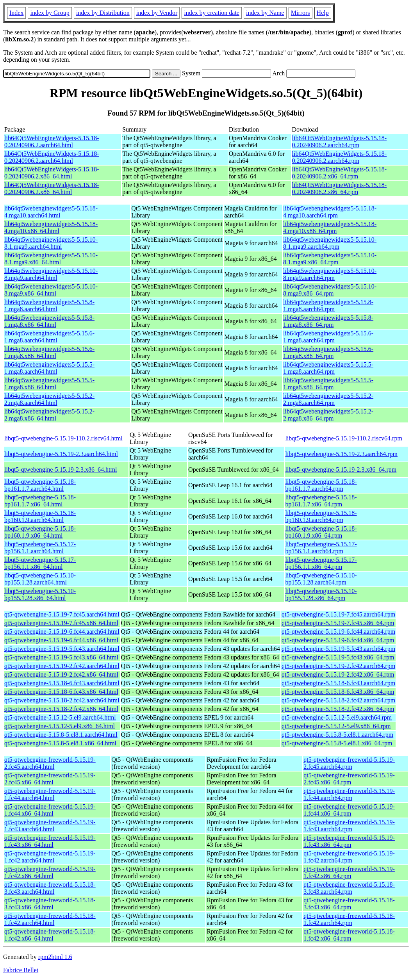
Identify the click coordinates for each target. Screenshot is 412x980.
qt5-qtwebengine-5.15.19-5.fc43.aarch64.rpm (338, 649)
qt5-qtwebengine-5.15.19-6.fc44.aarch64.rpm (338, 632)
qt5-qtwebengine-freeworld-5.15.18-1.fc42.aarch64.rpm (349, 919)
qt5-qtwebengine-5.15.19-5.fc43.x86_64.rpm (338, 657)
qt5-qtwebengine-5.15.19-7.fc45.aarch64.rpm (338, 614)
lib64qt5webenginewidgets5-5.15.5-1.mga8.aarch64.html (49, 368)
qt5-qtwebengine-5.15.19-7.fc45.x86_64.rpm (338, 623)
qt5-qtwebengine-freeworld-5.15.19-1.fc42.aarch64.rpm (349, 857)
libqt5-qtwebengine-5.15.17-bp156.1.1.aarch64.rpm (321, 548)
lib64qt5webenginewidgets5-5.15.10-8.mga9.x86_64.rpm (330, 290)
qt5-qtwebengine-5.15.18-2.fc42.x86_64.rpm (338, 709)
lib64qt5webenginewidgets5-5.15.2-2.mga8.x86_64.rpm (328, 415)
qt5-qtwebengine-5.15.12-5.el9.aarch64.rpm (337, 717)
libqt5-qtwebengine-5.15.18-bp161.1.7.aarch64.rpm (321, 485)
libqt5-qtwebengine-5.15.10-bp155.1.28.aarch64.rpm (321, 579)
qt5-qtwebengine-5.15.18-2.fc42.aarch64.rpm (338, 700)
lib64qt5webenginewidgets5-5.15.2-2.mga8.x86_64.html (49, 415)
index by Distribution (103, 13)
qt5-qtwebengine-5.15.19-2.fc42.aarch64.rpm (338, 666)
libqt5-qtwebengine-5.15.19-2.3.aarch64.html (61, 454)
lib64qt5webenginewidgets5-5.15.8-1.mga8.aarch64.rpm (328, 306)
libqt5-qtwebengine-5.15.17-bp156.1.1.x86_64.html (40, 563)
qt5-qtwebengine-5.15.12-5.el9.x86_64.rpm (336, 726)
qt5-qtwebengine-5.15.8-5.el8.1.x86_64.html (60, 743)
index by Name (265, 13)
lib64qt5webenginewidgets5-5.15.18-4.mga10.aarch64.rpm (330, 212)
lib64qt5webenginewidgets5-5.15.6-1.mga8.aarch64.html (49, 337)
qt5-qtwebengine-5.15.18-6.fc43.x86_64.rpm (338, 692)
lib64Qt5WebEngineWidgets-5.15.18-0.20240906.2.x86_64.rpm (339, 173)
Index (16, 13)
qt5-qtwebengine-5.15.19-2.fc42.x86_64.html (61, 674)
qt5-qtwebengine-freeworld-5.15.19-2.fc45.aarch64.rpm (349, 763)
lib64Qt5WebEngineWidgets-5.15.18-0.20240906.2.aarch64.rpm (339, 142)
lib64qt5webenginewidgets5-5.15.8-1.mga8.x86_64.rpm (328, 321)
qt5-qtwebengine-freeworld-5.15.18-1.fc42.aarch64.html (50, 919)
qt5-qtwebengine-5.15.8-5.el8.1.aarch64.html (61, 735)
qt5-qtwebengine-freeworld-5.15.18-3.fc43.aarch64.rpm (349, 888)
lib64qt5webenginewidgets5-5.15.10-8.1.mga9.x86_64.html (51, 259)
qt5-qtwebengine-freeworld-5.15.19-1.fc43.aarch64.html (50, 826)
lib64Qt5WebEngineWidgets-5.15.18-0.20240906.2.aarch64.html (52, 142)
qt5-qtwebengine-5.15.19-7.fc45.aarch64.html (62, 614)
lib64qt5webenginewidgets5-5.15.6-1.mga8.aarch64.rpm (328, 337)
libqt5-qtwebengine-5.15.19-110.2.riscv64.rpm (343, 438)
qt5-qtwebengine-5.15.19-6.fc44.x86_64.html (61, 640)
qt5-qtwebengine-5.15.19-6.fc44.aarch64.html (62, 632)
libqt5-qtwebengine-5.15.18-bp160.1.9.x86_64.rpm (321, 532)
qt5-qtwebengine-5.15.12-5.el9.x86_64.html (60, 726)
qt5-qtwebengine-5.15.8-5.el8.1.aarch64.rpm (337, 735)
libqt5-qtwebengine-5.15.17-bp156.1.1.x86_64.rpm (321, 563)
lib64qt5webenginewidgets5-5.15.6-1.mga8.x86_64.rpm (328, 352)
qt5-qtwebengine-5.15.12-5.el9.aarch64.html (60, 717)
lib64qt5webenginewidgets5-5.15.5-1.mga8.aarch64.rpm (328, 368)
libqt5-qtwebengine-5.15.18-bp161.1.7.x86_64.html (40, 501)
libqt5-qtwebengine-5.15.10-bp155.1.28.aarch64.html (40, 579)
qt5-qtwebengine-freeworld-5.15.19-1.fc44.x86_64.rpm (349, 810)
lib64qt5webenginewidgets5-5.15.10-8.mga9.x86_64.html (51, 290)
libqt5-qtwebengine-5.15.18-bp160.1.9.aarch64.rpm (321, 516)
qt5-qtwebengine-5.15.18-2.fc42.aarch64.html (62, 700)
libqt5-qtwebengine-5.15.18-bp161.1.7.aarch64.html (40, 485)
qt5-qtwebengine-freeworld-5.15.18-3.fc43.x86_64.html (50, 904)
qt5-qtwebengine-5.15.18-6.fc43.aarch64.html (62, 683)
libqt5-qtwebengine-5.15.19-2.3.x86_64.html (61, 470)
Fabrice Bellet (21, 970)
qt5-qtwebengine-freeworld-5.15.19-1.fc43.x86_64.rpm (349, 841)
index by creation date (212, 13)
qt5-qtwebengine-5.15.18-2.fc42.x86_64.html (61, 709)
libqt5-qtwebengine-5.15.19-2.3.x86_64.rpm (341, 470)
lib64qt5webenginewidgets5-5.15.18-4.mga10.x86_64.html (51, 227)
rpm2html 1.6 (55, 957)
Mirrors (301, 13)
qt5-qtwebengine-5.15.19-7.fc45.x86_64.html (61, 623)
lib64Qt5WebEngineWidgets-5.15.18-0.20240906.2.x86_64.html (52, 173)
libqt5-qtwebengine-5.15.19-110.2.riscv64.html (63, 438)
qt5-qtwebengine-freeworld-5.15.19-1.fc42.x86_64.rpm (349, 872)
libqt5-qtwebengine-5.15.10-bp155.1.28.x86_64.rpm (321, 594)
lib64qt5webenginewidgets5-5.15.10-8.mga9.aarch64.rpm (330, 274)
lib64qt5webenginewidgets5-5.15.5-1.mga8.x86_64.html (49, 384)
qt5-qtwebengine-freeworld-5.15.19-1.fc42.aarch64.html (50, 857)
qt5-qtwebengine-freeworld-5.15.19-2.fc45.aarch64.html (50, 763)
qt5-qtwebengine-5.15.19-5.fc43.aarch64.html (62, 649)
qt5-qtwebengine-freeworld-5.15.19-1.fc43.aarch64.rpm (349, 826)
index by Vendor (157, 13)
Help (323, 13)
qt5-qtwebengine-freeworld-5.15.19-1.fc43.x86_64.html (50, 841)
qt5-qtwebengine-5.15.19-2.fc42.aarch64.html (62, 666)
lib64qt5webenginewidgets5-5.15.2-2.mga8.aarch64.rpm (328, 399)
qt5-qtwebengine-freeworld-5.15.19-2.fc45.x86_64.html (50, 779)
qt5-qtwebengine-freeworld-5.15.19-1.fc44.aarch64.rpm (349, 794)
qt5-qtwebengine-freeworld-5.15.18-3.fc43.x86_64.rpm (349, 904)
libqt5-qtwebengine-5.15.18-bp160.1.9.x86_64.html (40, 532)
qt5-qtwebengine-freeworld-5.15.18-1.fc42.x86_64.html (50, 935)
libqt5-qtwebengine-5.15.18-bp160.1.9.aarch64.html (40, 516)
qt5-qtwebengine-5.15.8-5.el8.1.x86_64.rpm (337, 743)
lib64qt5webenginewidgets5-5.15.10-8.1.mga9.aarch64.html (51, 243)
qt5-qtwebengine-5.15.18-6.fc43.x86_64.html (61, 692)
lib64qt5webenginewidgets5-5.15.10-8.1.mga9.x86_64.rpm (330, 259)
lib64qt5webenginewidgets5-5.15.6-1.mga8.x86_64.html (49, 352)
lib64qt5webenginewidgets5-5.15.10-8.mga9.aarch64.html (51, 274)
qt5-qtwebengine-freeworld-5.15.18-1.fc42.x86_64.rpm (349, 935)
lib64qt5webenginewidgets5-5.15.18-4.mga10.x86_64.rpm (330, 227)
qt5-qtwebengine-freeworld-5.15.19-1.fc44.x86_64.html (50, 810)
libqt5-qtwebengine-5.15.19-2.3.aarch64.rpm (341, 454)
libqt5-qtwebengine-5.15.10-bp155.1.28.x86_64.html (40, 594)
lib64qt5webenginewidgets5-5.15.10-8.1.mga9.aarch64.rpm (330, 243)
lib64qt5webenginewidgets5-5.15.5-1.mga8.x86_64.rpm (328, 384)
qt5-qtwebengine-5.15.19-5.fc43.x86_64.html (61, 657)
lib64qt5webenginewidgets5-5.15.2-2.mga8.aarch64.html (49, 399)
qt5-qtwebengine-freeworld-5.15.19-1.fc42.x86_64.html (50, 872)
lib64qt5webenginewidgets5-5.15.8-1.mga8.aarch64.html (49, 306)
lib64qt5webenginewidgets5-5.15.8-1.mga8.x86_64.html (49, 321)
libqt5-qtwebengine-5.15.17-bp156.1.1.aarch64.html (40, 548)
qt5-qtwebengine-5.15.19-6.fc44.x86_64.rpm (338, 640)
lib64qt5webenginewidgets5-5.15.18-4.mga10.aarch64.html (51, 212)
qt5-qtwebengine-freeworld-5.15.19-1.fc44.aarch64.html (50, 794)
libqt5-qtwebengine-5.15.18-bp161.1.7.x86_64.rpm (321, 501)
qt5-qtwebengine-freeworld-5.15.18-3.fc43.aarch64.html (50, 888)
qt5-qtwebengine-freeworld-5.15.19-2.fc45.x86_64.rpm (349, 779)
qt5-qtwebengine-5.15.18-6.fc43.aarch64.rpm (338, 683)
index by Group (50, 13)
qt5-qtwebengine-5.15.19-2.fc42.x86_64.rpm (338, 674)
